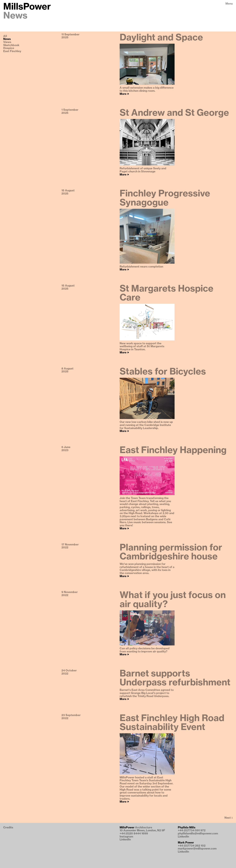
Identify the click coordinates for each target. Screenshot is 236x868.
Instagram (126, 837)
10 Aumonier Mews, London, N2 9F (142, 830)
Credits (8, 827)
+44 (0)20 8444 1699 (134, 834)
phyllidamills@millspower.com (198, 834)
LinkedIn (125, 840)
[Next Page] (229, 818)
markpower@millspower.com (197, 849)
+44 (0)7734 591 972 (192, 830)
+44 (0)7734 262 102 (192, 846)
